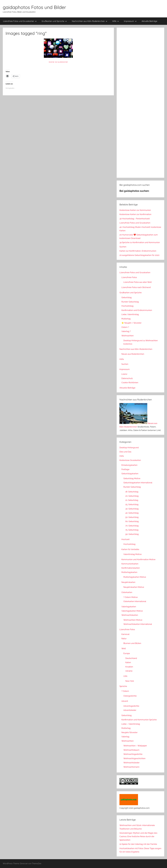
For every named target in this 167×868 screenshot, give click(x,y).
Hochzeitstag (127, 306)
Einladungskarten (129, 465)
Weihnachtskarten (130, 615)
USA (125, 676)
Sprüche (123, 686)
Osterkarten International (135, 601)
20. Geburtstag (132, 496)
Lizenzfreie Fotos (129, 277)
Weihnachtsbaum (131, 750)
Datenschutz (127, 378)
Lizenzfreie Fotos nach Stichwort (136, 287)
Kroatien (129, 667)
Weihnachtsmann (131, 767)
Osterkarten (127, 592)
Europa (127, 653)
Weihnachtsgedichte (133, 754)
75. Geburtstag (132, 530)
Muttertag (126, 319)
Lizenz (124, 374)
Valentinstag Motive (132, 554)
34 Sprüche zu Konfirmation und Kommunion (140, 242)
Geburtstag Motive (132, 478)
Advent (125, 701)
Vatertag (125, 737)
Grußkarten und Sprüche (54, 21)
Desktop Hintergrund (129, 448)
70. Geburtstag (132, 526)
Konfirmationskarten (131, 568)
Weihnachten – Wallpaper (135, 746)
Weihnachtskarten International (138, 624)
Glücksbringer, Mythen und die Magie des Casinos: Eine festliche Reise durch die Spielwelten (138, 836)
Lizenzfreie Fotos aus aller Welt (138, 282)
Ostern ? (125, 327)
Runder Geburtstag (130, 302)
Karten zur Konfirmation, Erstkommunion (138, 251)
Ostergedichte (130, 696)
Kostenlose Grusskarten (130, 460)
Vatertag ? (126, 331)
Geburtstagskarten (130, 474)
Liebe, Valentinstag (130, 314)
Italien (128, 662)
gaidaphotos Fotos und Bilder (34, 7)
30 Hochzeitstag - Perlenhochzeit (135, 219)
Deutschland (131, 658)
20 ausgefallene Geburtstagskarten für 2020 (139, 255)
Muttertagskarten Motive (135, 577)
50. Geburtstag (132, 517)
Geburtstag (127, 297)
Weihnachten (128, 336)
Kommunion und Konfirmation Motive (138, 559)
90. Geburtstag (132, 534)
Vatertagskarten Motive (132, 611)
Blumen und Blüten (132, 643)
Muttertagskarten (129, 572)
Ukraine (129, 671)
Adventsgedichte (131, 706)
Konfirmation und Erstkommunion (137, 310)
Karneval (125, 634)
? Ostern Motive (131, 597)
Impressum (130, 21)
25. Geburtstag (132, 504)
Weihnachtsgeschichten (134, 758)
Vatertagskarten (129, 607)
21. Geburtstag (132, 500)
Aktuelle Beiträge (149, 21)
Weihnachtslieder (131, 763)
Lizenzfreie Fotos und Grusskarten (20, 21)
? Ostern (125, 691)
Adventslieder (130, 710)
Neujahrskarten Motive (134, 587)
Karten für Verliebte (130, 549)
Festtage (125, 469)
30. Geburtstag (132, 509)
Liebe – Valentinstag (131, 724)
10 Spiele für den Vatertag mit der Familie (138, 844)
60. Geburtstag (132, 521)
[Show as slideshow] (58, 62)
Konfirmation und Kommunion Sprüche (139, 720)
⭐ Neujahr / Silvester (131, 323)
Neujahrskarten (128, 582)
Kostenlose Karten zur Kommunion (135, 210)
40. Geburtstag (132, 513)
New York (130, 681)
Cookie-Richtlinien (130, 383)
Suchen (123, 247)
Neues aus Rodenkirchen (133, 354)
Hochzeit (125, 539)
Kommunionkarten (130, 564)
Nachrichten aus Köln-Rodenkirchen (90, 21)
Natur (124, 638)
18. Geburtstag (132, 492)
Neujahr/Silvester (129, 732)
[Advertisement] (140, 103)
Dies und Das (125, 452)
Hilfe (116, 21)
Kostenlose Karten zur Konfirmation (135, 214)
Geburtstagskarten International (138, 483)
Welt (124, 648)
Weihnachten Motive (133, 620)
